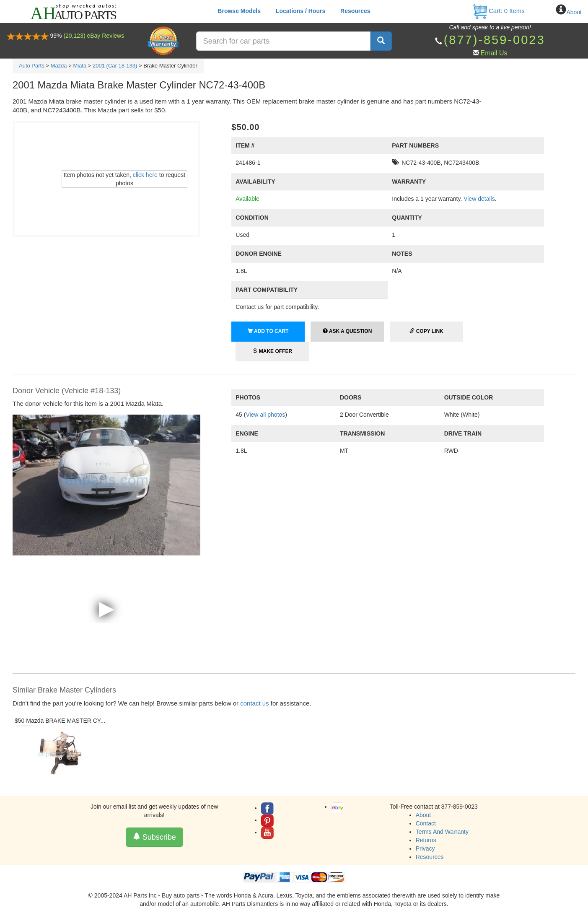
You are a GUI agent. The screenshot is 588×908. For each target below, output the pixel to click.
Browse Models (239, 11)
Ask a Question (347, 331)
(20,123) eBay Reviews (94, 36)
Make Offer (272, 351)
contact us (254, 703)
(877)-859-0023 (495, 40)
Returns (426, 840)
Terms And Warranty (442, 832)
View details (479, 199)
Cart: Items (499, 11)
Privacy (425, 848)
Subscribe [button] (154, 837)
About (574, 12)
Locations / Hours (300, 11)
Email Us (494, 53)
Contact (426, 823)
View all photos (265, 415)
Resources (355, 11)
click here (145, 175)
